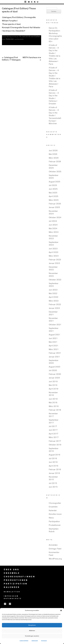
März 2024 (54, 232)
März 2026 (54, 158)
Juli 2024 (53, 221)
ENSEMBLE (12, 573)
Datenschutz (35, 641)
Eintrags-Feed (55, 549)
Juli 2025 (53, 185)
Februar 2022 (55, 305)
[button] (61, 610)
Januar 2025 (54, 207)
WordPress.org (55, 559)
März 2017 (54, 437)
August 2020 (55, 367)
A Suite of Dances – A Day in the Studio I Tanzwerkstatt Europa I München (55, 116)
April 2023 (54, 252)
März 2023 (54, 256)
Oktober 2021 (55, 325)
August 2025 (55, 182)
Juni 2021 (53, 338)
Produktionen (55, 525)
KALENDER (12, 587)
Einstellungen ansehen (32, 636)
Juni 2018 (53, 399)
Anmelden (53, 545)
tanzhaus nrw (9, 31)
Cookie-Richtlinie (24, 641)
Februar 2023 (55, 260)
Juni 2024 (53, 225)
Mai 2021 (53, 342)
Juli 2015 (53, 483)
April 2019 (54, 389)
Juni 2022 (53, 290)
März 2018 (54, 406)
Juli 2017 (53, 426)
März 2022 (54, 301)
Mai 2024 (53, 229)
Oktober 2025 (55, 172)
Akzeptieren (32, 625)
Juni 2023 (53, 249)
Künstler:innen (55, 514)
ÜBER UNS (12, 570)
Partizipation (54, 522)
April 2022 (54, 297)
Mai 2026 (53, 154)
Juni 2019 (53, 382)
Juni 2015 (53, 487)
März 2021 (54, 349)
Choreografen (55, 503)
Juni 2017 (53, 430)
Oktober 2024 (55, 218)
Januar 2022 (54, 308)
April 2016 (54, 466)
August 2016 (55, 455)
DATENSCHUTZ (13, 599)
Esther (37, 36)
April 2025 (54, 196)
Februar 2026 (55, 162)
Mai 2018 (53, 403)
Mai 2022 (53, 293)
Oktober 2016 (55, 445)
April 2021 (54, 346)
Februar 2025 (55, 204)
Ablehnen (32, 631)
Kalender (10, 39)
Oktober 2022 (55, 280)
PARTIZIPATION (16, 584)
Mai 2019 (53, 385)
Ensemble (53, 507)
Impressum (44, 641)
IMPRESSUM (11, 596)
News (51, 518)
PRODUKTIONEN (16, 580)
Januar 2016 (54, 473)
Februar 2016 (55, 470)
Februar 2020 (55, 374)
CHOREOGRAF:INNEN (19, 577)
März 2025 (54, 200)
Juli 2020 (53, 370)
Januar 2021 (54, 357)
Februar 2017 (55, 441)
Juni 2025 (53, 189)
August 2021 (55, 335)
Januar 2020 (54, 378)
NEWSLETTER (12, 592)
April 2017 (54, 434)
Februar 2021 (55, 353)
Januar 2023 (54, 263)
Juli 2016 (53, 459)
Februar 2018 (55, 410)
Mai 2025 (53, 193)
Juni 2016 (53, 462)
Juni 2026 (53, 151)
